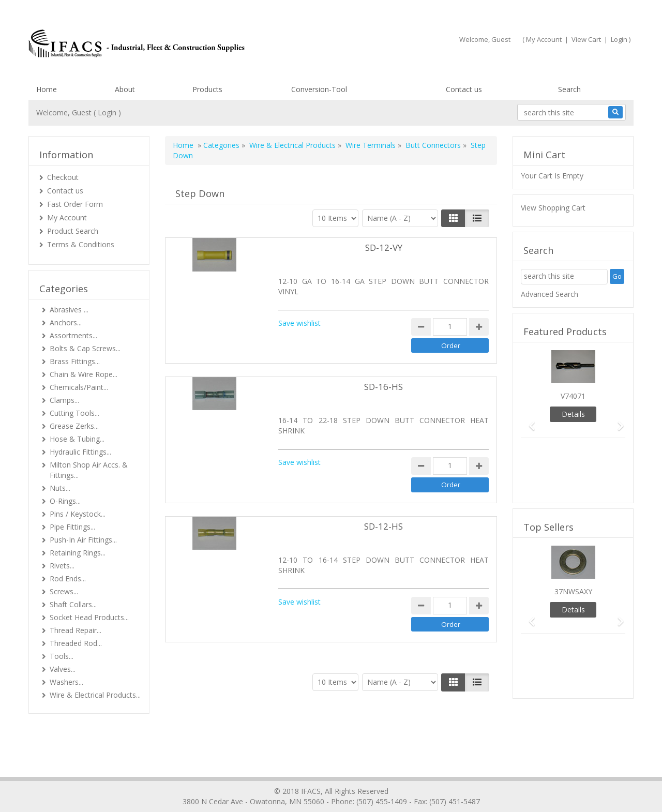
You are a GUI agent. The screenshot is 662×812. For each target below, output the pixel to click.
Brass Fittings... (75, 361)
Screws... (64, 591)
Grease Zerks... (74, 426)
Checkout (63, 177)
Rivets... (62, 566)
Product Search (73, 231)
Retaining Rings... (78, 553)
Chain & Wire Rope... (84, 374)
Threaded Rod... (76, 643)
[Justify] (477, 218)
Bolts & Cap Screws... (85, 348)
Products (207, 89)
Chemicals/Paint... (79, 387)
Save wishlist (299, 323)
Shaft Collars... (73, 604)
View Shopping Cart (553, 208)
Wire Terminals (371, 145)
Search (569, 89)
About (125, 89)
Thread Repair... (76, 630)
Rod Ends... (68, 578)
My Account (544, 39)
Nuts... (60, 488)
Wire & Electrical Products (292, 145)
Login (619, 39)
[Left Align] (453, 218)
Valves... (63, 669)
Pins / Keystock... (78, 514)
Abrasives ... (69, 310)
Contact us (464, 89)
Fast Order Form (75, 204)
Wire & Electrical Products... (95, 695)
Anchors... (66, 322)
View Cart (586, 39)
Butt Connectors (433, 145)
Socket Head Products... (89, 617)
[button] (529, 421)
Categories (221, 145)
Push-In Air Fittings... (83, 540)
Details (573, 414)
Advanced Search (550, 294)
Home (47, 89)
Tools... (62, 656)
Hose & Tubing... (77, 439)
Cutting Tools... (74, 413)
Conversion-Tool (319, 89)
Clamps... (64, 400)
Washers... (66, 682)
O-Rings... (65, 501)
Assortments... (73, 335)
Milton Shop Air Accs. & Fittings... (89, 470)
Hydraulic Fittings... (80, 452)
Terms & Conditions (81, 244)
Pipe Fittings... (72, 527)
